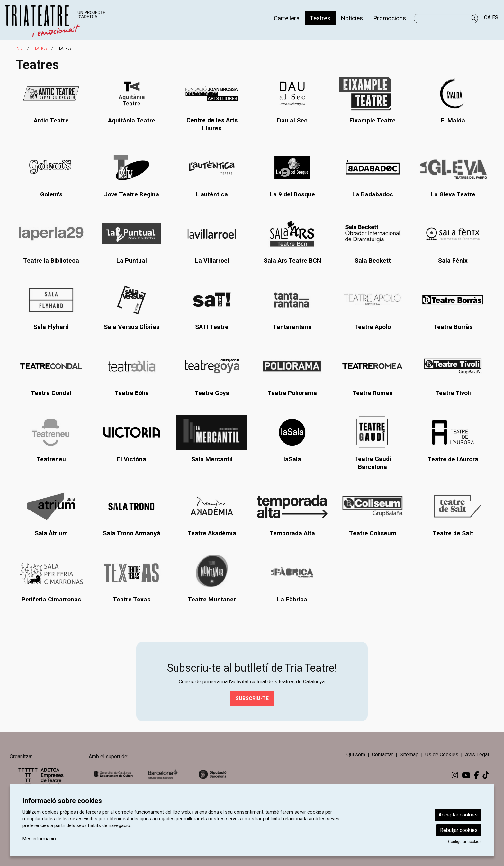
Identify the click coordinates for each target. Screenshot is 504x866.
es (495, 18)
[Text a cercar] (446, 18)
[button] (474, 18)
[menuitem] (287, 18)
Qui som (356, 755)
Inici (20, 48)
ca (487, 18)
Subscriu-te (252, 698)
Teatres (40, 48)
